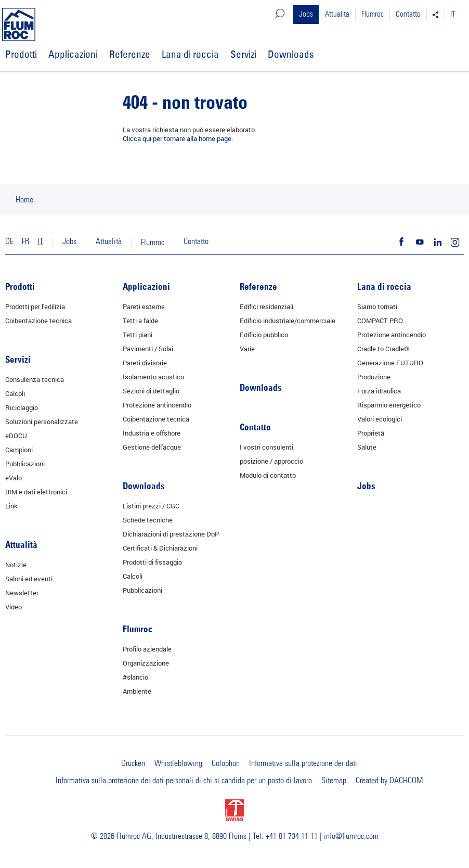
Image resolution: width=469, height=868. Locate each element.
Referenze (130, 54)
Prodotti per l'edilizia (35, 307)
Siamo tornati (377, 307)
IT (453, 14)
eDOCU (16, 436)
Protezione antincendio (157, 405)
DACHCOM (406, 781)
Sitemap (334, 781)
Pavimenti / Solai (148, 349)
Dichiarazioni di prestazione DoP (171, 534)
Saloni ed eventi (29, 579)
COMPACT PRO (380, 321)
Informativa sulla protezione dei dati (303, 763)
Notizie (16, 565)
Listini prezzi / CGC (151, 506)
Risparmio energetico (389, 405)
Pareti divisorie (145, 363)
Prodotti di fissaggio (152, 562)
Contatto (408, 14)
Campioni (19, 450)
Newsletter (22, 593)
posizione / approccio (271, 461)
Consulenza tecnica (35, 379)
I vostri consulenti (266, 447)
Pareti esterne (144, 307)
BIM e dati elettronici (36, 492)
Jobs (306, 14)
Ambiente (137, 691)
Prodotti (21, 54)
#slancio (135, 677)
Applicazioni (73, 54)
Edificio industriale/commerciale (288, 321)
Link (11, 506)
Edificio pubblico (264, 335)
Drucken (133, 763)
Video (14, 607)
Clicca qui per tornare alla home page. (178, 138)
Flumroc (373, 14)
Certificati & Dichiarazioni (160, 548)
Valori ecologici (380, 419)
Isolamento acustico (153, 377)
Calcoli (15, 393)
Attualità (337, 14)
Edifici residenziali (266, 307)
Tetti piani (138, 335)
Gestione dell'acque (152, 447)
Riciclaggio (22, 407)
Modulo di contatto (268, 475)
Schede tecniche (148, 520)
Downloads (291, 54)
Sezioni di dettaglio (151, 391)
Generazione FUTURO (390, 363)
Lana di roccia (190, 54)
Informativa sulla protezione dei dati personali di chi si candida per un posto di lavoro (184, 781)
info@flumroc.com (351, 836)
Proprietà (371, 433)
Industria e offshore (152, 433)
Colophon (226, 763)
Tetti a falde (140, 321)
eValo (14, 478)
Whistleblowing (178, 763)
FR (25, 241)
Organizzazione (146, 663)
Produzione (374, 377)
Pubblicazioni (25, 464)
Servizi (243, 54)
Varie (247, 349)
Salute (367, 447)
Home (24, 200)
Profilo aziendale (147, 649)
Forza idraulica (379, 391)
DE (9, 241)
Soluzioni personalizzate (42, 422)
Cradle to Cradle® (383, 349)
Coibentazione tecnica (38, 321)
